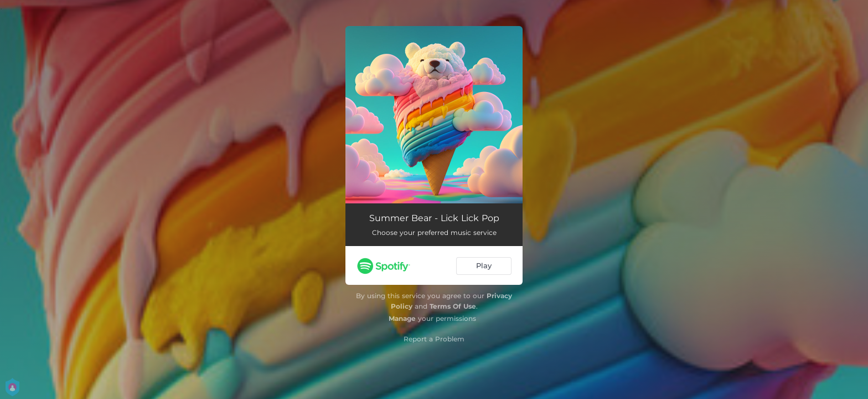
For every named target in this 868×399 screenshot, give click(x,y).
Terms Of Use (453, 306)
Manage (402, 318)
